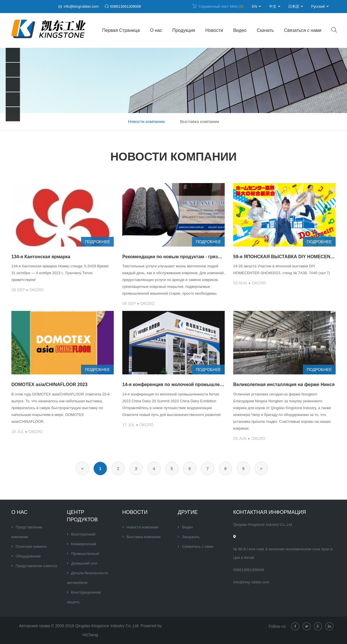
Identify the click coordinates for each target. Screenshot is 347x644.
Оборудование (28, 556)
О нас (156, 30)
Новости (214, 30)
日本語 (294, 6)
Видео (240, 30)
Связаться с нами (303, 30)
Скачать (265, 30)
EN (255, 6)
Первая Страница (121, 30)
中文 (273, 6)
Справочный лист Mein (221, 6)
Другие (188, 512)
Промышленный (85, 554)
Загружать (191, 537)
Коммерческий (84, 544)
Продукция (184, 30)
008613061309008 (125, 6)
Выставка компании (200, 121)
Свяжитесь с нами (198, 546)
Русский (318, 6)
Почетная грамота (31, 546)
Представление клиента (36, 566)
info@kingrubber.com (81, 6)
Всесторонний (83, 534)
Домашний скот (84, 563)
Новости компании (146, 121)
